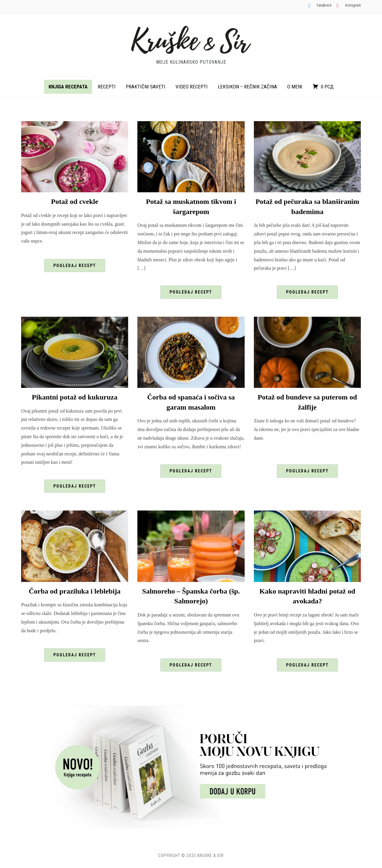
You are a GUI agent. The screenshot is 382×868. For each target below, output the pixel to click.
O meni (295, 87)
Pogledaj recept (75, 266)
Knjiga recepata (68, 87)
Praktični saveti (146, 87)
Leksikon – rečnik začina (247, 87)
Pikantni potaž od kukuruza (75, 397)
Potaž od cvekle (75, 202)
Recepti (107, 87)
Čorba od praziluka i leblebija (75, 591)
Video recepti (192, 87)
